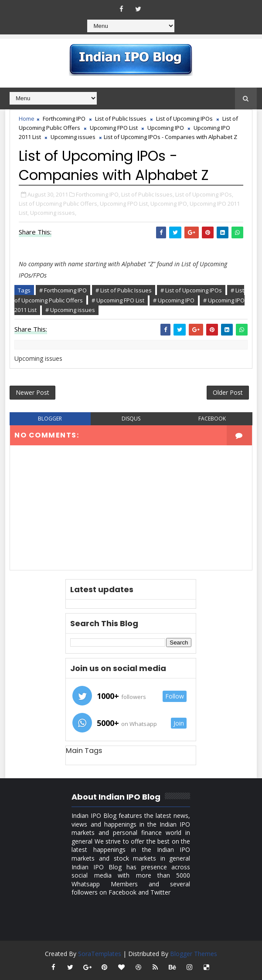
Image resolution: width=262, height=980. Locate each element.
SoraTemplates (100, 954)
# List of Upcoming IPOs (191, 290)
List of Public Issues (121, 119)
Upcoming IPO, (169, 203)
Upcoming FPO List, (124, 203)
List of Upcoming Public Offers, (59, 203)
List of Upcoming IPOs (184, 119)
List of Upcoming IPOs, (204, 194)
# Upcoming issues (70, 310)
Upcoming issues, (53, 213)
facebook (212, 419)
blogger (50, 419)
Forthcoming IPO (64, 119)
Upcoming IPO (166, 128)
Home (27, 119)
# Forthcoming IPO (63, 290)
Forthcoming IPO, (98, 194)
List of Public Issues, (148, 194)
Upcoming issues (73, 137)
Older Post (228, 392)
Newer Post (32, 392)
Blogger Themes (194, 954)
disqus (131, 419)
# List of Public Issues (124, 290)
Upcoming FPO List (114, 128)
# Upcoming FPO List (118, 300)
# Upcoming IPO (174, 300)
